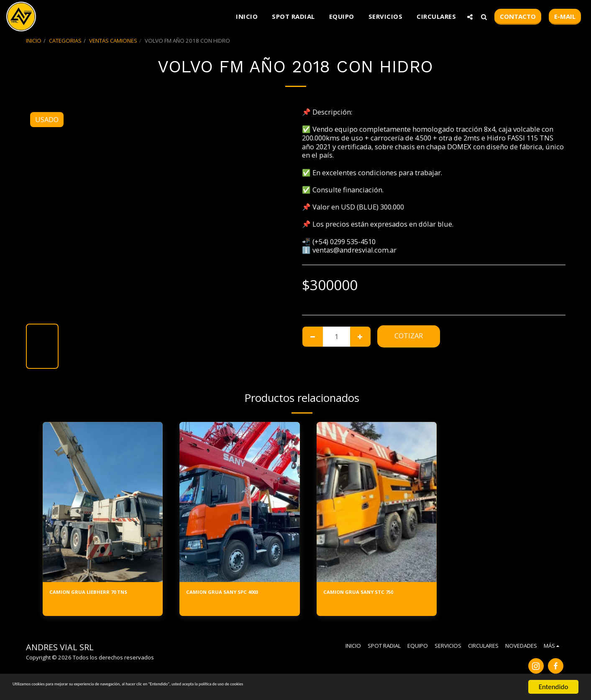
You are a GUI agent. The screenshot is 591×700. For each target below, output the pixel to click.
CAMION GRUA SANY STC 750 (371, 594)
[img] (103, 502)
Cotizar (409, 336)
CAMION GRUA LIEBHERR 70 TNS (102, 594)
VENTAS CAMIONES (113, 41)
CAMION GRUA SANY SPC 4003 (236, 594)
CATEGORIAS (65, 41)
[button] (470, 17)
